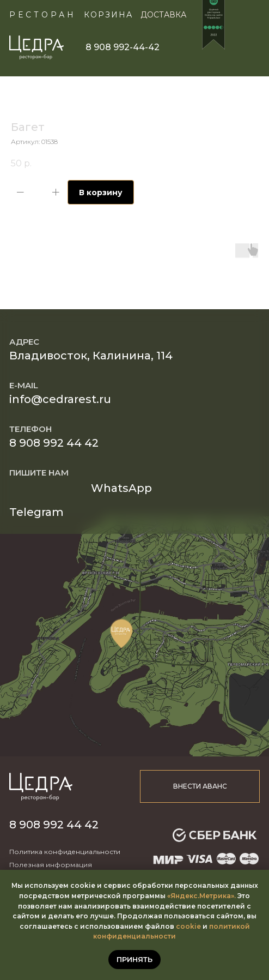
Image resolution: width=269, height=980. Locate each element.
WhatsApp (121, 488)
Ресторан (43, 15)
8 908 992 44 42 (54, 443)
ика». (227, 896)
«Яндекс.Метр (192, 896)
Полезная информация (51, 865)
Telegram (36, 512)
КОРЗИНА (108, 15)
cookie (188, 926)
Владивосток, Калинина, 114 (91, 356)
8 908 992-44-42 (123, 47)
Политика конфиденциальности (65, 852)
